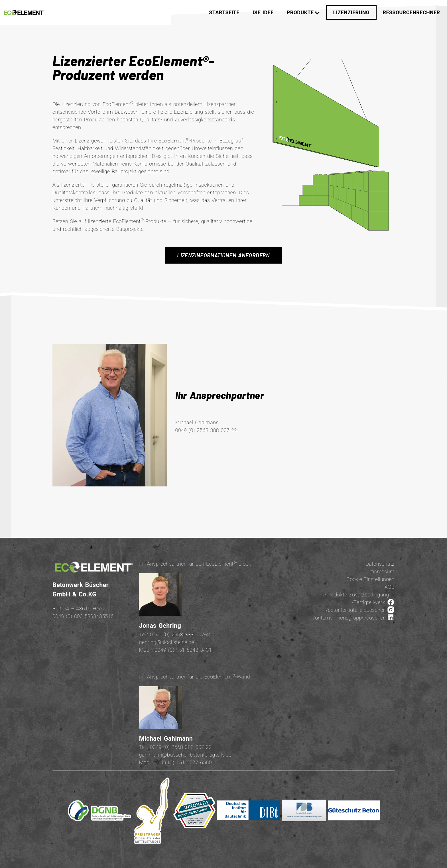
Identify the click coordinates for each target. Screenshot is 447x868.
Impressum (381, 571)
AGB (390, 587)
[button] (13, 855)
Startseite (224, 12)
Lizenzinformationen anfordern (223, 255)
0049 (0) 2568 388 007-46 (181, 634)
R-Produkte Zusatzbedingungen (358, 595)
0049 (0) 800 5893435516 (83, 616)
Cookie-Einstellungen (370, 579)
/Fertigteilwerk (373, 602)
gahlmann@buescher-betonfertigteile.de (185, 755)
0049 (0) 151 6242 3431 (183, 650)
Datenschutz (380, 564)
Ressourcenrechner (412, 12)
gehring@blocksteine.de (167, 642)
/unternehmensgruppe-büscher (354, 618)
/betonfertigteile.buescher (360, 610)
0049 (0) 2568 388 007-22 (181, 747)
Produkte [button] (303, 12)
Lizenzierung (351, 12)
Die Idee (263, 12)
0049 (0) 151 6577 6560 (183, 762)
